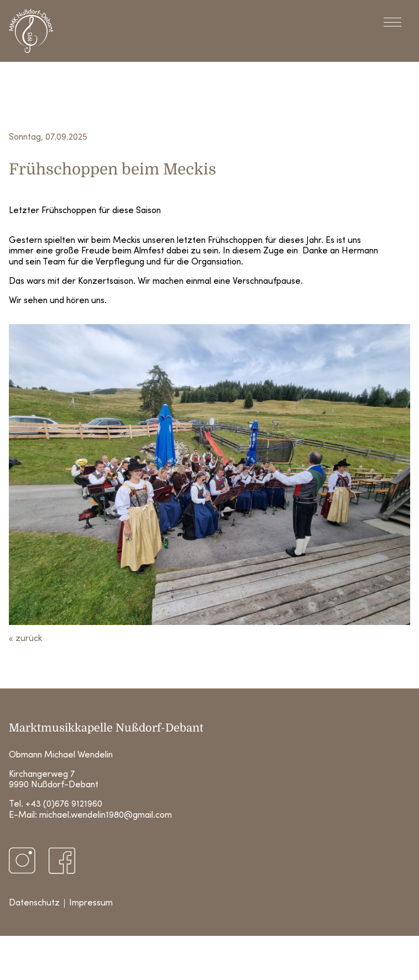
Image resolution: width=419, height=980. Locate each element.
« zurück (25, 639)
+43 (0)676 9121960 (64, 804)
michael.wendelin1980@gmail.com (106, 815)
